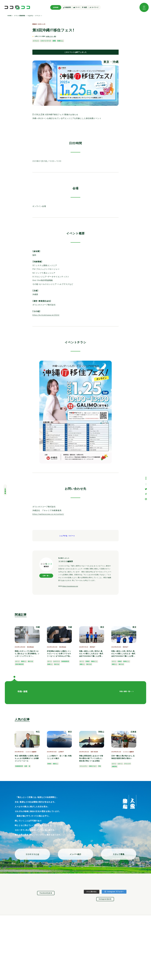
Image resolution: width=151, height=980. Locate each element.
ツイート (72, 536)
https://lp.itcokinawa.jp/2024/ (46, 315)
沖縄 (116, 62)
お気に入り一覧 (51, 36)
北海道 (133, 732)
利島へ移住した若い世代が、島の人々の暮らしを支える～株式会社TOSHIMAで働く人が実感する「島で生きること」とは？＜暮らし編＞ (91, 654)
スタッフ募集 (119, 854)
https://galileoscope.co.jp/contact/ (48, 514)
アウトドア (127, 764)
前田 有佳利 (94, 752)
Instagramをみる (105, 899)
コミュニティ (84, 766)
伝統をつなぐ (93, 766)
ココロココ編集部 (31, 752)
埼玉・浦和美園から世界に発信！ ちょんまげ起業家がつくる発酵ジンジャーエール (27, 758)
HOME (10, 16)
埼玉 (38, 732)
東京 (106, 62)
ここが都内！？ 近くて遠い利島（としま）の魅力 (59, 757)
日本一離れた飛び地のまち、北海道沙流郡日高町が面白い (123, 757)
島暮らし (60, 41)
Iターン (17, 661)
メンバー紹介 (75, 854)
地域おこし (94, 661)
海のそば (31, 661)
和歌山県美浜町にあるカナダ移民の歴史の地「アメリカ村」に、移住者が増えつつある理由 (91, 758)
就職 (54, 41)
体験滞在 (114, 766)
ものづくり (56, 661)
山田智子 (61, 752)
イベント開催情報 (20, 16)
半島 (99, 766)
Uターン (120, 764)
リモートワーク (46, 41)
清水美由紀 (30, 647)
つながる (30, 16)
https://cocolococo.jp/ (70, 586)
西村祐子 (93, 647)
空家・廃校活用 (19, 664)
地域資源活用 (65, 661)
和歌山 (101, 732)
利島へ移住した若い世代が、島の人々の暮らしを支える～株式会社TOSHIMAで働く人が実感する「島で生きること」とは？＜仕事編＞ (123, 654)
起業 (26, 766)
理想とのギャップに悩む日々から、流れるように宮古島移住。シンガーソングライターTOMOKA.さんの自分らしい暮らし (27, 654)
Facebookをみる (46, 893)
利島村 (88, 661)
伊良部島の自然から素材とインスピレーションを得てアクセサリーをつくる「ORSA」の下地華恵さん (59, 654)
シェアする (63, 536)
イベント (38, 16)
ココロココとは (32, 854)
